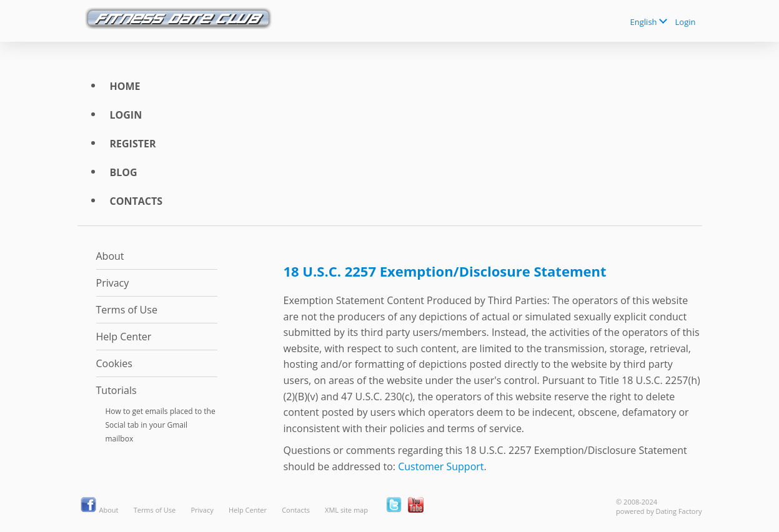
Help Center (124, 337)
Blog (124, 172)
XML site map (346, 510)
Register (133, 144)
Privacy (113, 283)
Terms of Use (127, 310)
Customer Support (441, 466)
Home (125, 86)
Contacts (136, 201)
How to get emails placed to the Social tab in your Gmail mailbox (161, 425)
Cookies (114, 363)
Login (686, 22)
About (110, 256)
